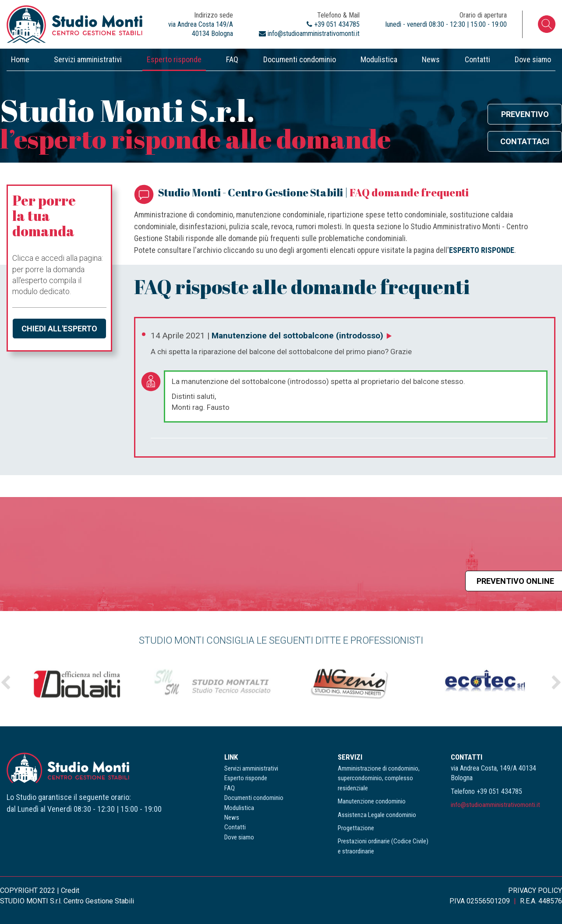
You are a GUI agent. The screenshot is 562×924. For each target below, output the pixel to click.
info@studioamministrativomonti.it (495, 805)
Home (20, 59)
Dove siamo (533, 59)
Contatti (477, 59)
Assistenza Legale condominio (377, 815)
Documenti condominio (300, 59)
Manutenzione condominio (372, 801)
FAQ (232, 59)
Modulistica (379, 59)
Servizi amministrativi (88, 59)
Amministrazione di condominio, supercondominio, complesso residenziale (379, 778)
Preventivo (525, 114)
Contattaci (525, 141)
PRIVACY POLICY (535, 890)
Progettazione (356, 828)
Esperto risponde (174, 59)
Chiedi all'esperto (59, 329)
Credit (70, 890)
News (431, 59)
